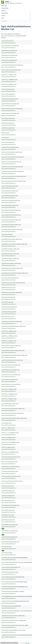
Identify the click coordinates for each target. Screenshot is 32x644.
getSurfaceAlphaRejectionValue (9, 360)
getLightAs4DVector (6, 220)
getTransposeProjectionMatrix (9, 457)
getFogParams (5, 128)
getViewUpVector (6, 515)
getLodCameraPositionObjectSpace (10, 283)
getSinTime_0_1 (5, 331)
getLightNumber (6, 254)
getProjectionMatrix (6, 307)
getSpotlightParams (6, 346)
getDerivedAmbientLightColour (9, 109)
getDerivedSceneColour (7, 113)
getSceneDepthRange (7, 312)
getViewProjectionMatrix (8, 505)
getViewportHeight (6, 496)
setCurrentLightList (6, 567)
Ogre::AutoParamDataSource (8, 36)
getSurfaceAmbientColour (8, 365)
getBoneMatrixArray (6, 51)
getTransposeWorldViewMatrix (9, 476)
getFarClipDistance (6, 118)
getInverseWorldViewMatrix (8, 210)
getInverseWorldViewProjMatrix (9, 215)
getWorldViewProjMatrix (8, 542)
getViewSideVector (6, 510)
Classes (16, 16)
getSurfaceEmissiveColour (8, 375)
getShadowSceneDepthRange (9, 326)
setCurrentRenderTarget (7, 582)
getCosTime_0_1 (6, 75)
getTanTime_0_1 (6, 389)
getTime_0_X (5, 447)
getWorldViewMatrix (7, 537)
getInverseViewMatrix (7, 186)
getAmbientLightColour (7, 46)
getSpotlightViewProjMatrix (8, 351)
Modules (4, 11)
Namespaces (16, 13)
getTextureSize (5, 404)
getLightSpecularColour (7, 268)
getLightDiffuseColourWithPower (10, 244)
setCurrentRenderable (7, 577)
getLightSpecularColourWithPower (10, 273)
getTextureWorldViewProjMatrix (9, 418)
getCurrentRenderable (7, 99)
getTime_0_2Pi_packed (7, 442)
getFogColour (5, 123)
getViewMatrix (5, 491)
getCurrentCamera (6, 89)
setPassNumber (5, 606)
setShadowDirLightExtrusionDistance (11, 616)
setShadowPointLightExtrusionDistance (11, 621)
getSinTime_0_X (6, 341)
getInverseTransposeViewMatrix (9, 162)
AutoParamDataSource (7, 41)
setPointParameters (6, 611)
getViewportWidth (6, 500)
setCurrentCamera (6, 562)
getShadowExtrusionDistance (9, 321)
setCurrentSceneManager (8, 587)
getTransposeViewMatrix (8, 462)
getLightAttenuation (6, 225)
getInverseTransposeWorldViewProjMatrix (12, 181)
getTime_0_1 (5, 428)
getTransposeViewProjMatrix (9, 467)
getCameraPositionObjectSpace (9, 65)
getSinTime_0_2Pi (6, 336)
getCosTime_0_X (6, 84)
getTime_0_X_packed (7, 452)
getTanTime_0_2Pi (6, 394)
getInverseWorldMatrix (7, 205)
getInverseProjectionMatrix (8, 147)
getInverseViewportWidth (8, 196)
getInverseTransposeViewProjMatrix (10, 167)
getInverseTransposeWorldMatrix (10, 172)
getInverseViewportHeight (8, 191)
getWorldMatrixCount (7, 531)
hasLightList (5, 547)
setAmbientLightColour (7, 558)
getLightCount (5, 234)
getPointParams (5, 302)
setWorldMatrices (6, 630)
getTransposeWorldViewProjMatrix (10, 481)
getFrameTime (5, 142)
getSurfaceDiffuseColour (8, 370)
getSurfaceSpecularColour (8, 384)
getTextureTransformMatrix (8, 409)
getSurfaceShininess (7, 380)
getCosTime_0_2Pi (6, 80)
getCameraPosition (6, 60)
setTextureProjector (6, 625)
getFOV (3, 133)
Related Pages (5, 8)
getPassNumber (6, 297)
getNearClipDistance (7, 288)
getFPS (3, 138)
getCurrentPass (5, 94)
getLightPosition (6, 259)
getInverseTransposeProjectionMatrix (11, 157)
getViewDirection (6, 486)
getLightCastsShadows (7, 230)
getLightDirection (6, 249)
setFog (3, 596)
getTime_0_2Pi (5, 438)
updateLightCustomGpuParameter (10, 635)
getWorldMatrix (5, 520)
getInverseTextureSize (7, 152)
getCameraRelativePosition (8, 70)
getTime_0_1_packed (7, 433)
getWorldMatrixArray (7, 525)
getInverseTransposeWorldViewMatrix (11, 176)
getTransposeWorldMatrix (8, 471)
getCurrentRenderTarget (7, 104)
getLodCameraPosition (7, 278)
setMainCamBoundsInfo (7, 601)
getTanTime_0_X (6, 399)
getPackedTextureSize (7, 292)
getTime (4, 423)
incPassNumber (5, 553)
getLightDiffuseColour (7, 239)
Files (16, 18)
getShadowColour (6, 317)
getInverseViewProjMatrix (8, 201)
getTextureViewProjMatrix (8, 413)
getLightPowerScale (6, 263)
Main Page (4, 6)
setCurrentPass (5, 572)
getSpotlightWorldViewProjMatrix (10, 355)
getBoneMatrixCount (7, 55)
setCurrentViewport (6, 592)
